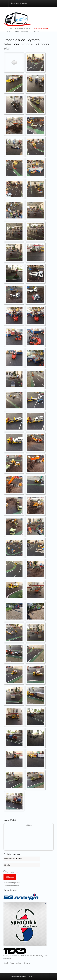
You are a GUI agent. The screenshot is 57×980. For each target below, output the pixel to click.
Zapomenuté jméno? (12, 883)
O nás (9, 28)
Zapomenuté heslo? (11, 885)
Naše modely (22, 32)
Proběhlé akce (41, 28)
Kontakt (35, 32)
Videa (9, 32)
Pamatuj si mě (12, 872)
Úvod (6, 963)
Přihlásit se (10, 877)
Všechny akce (16, 963)
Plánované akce (23, 28)
